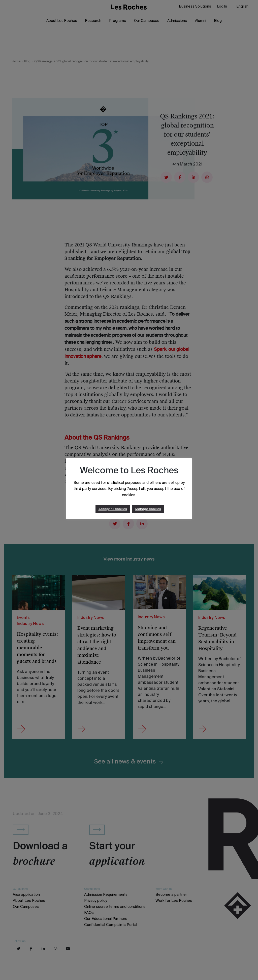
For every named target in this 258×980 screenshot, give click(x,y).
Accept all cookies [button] (113, 509)
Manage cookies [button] (148, 509)
